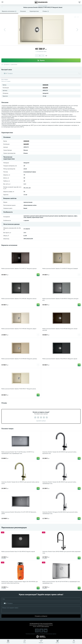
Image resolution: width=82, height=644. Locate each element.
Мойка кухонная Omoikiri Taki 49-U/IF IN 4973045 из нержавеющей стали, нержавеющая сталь (61, 582)
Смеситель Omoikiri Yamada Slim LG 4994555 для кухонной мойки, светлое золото (20, 483)
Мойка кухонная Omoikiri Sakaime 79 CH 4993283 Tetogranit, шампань (19, 359)
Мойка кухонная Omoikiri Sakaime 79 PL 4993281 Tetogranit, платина (19, 299)
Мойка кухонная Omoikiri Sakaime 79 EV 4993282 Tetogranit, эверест (19, 329)
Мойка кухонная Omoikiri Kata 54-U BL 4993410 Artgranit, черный (18, 552)
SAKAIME (45, 88)
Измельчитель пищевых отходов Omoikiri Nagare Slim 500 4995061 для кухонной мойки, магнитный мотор (20, 582)
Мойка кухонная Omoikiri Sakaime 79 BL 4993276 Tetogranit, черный (60, 359)
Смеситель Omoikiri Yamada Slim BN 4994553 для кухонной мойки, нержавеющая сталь (59, 483)
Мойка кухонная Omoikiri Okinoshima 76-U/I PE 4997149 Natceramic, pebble (19, 513)
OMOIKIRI (45, 85)
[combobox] (4, 73)
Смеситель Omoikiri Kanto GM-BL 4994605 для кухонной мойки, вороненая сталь (61, 552)
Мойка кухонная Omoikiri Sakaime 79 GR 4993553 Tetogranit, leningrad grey (60, 299)
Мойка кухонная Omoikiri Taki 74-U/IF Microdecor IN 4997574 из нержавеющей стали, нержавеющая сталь (18, 453)
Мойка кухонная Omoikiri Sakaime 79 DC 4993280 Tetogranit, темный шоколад (60, 329)
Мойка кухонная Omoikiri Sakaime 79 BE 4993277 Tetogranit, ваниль (19, 389)
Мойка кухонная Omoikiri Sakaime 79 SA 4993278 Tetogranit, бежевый (60, 269)
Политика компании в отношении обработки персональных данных (41, 634)
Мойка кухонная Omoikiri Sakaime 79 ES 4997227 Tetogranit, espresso (19, 269)
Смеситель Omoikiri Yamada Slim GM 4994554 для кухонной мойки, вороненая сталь (59, 453)
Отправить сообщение (41, 616)
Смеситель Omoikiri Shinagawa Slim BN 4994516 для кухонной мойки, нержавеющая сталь (60, 513)
